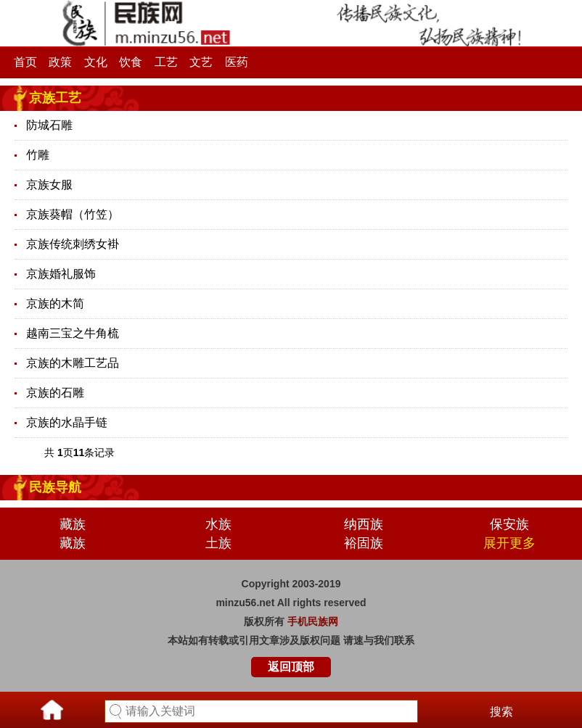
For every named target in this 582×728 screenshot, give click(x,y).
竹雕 (38, 155)
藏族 (73, 524)
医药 (237, 62)
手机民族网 (313, 621)
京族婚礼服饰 (61, 274)
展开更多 (509, 543)
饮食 (131, 62)
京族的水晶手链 (67, 422)
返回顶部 (291, 667)
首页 (25, 62)
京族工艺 (55, 98)
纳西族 (364, 524)
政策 (60, 62)
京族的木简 (55, 303)
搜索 (501, 712)
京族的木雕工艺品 (73, 363)
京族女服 (49, 185)
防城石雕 (49, 125)
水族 (218, 524)
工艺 (166, 62)
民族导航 (55, 487)
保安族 (509, 524)
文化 (96, 62)
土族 (218, 543)
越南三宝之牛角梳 (73, 333)
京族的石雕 (55, 393)
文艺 (201, 62)
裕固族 (364, 543)
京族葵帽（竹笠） (73, 214)
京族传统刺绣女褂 (73, 244)
